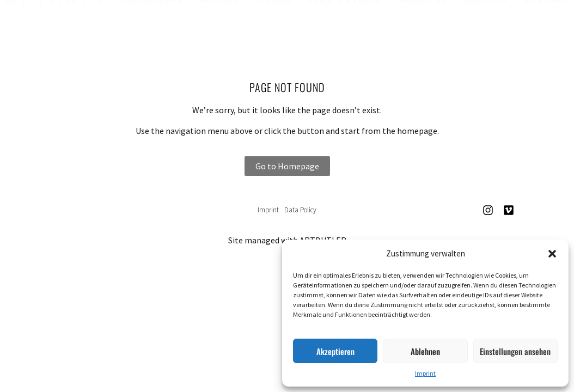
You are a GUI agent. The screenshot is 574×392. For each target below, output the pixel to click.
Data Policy (300, 210)
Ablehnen (425, 351)
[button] (552, 254)
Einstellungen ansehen (515, 351)
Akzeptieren (335, 351)
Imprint (425, 373)
